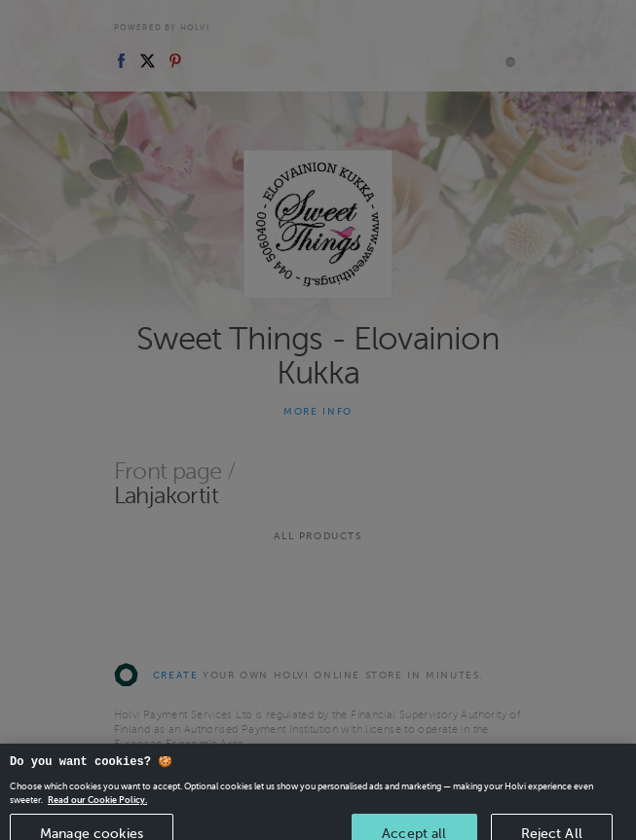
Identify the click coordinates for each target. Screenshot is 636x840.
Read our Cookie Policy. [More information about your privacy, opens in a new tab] (97, 809)
